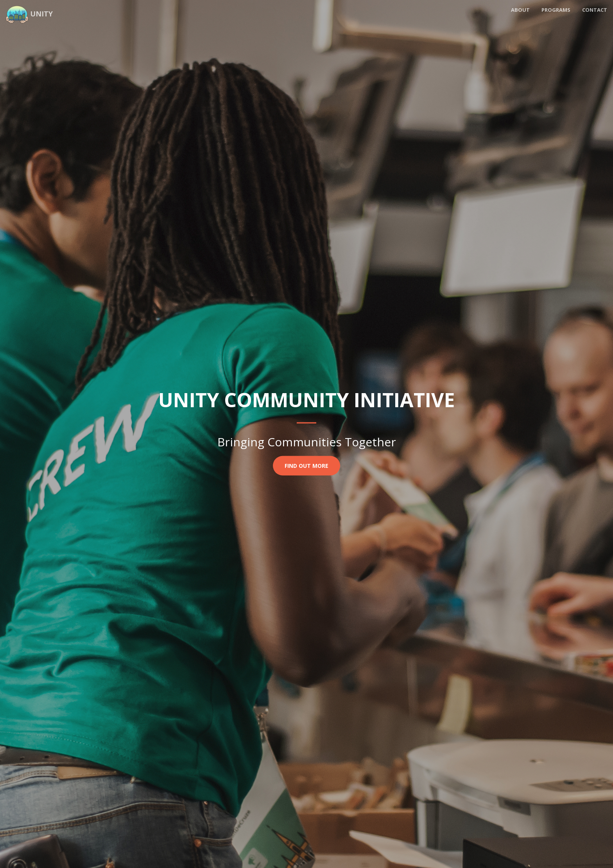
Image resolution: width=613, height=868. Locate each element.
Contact (595, 10)
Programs (556, 10)
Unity (29, 13)
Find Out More (306, 465)
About (520, 10)
